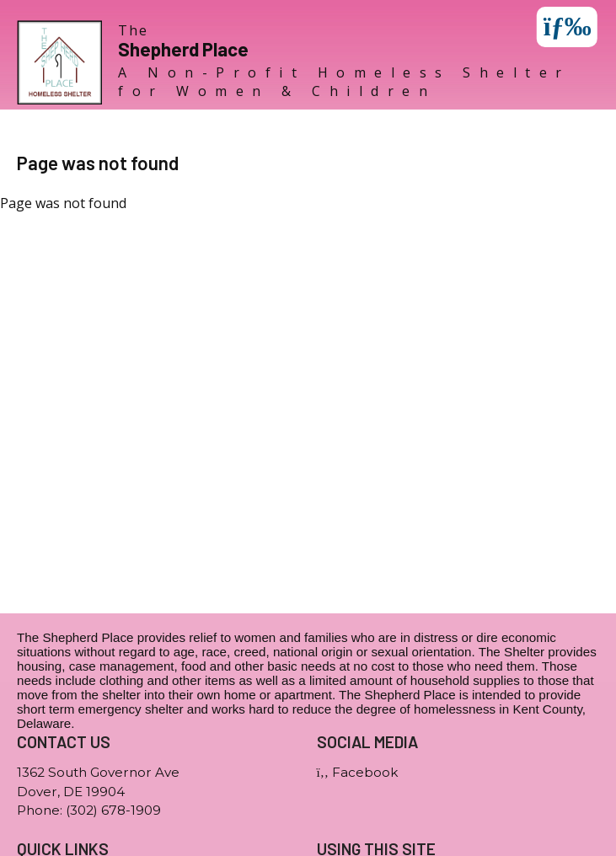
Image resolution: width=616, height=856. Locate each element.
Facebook (357, 772)
